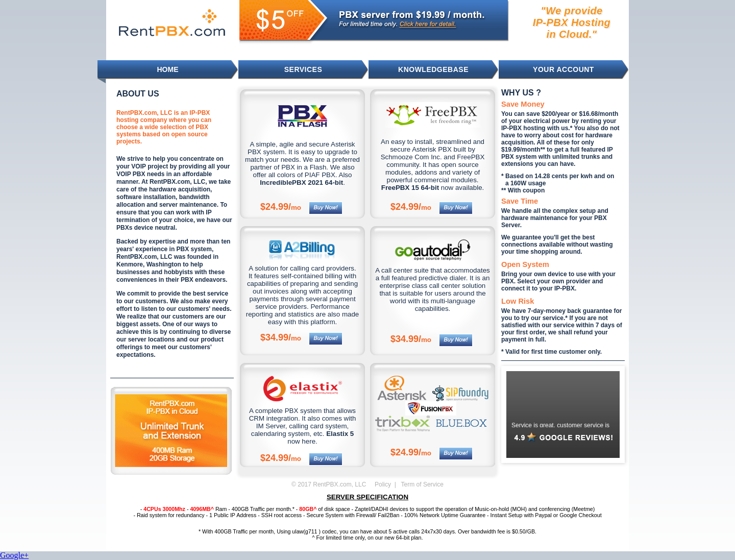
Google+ (14, 555)
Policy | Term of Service (409, 484)
